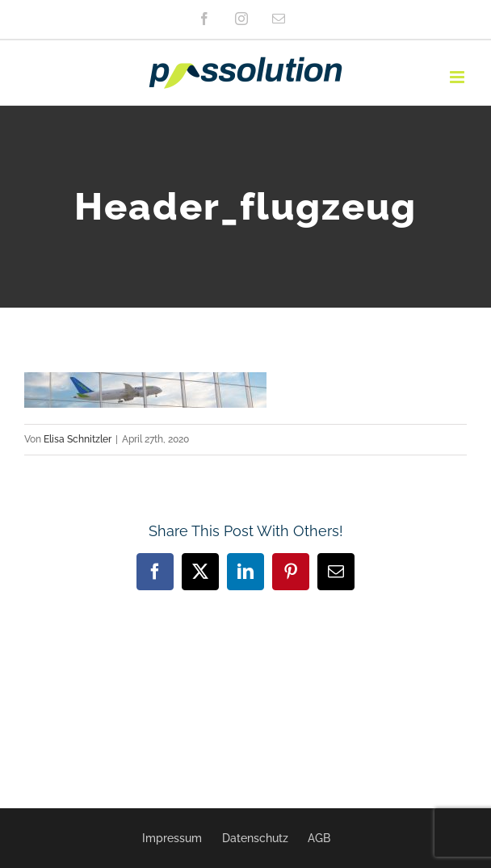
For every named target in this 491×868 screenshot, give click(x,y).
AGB (319, 838)
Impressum (172, 838)
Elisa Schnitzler (78, 439)
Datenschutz (255, 838)
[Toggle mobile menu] (458, 77)
